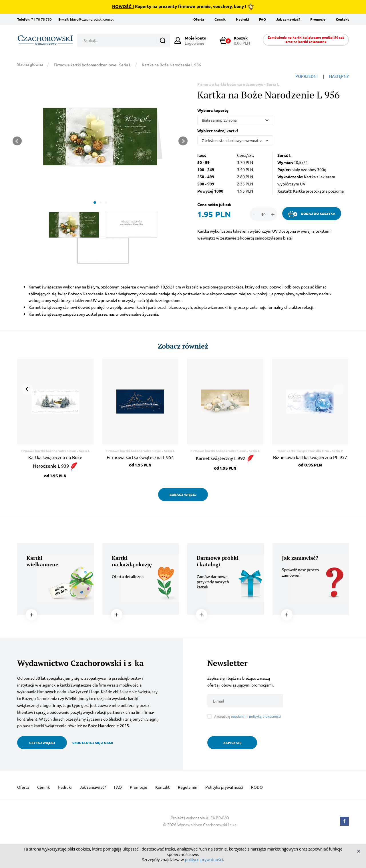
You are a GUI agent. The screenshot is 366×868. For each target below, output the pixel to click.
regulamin (239, 716)
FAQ (262, 19)
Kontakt (342, 19)
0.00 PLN (237, 40)
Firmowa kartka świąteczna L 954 (140, 457)
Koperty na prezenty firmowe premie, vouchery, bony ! (183, 7)
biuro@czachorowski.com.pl (92, 19)
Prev (17, 141)
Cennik (220, 19)
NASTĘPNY (339, 76)
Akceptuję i (248, 716)
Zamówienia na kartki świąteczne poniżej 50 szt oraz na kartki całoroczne (306, 39)
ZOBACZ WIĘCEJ (183, 495)
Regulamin (188, 787)
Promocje (318, 19)
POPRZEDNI (307, 76)
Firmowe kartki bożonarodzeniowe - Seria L (92, 65)
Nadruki (242, 19)
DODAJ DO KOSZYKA (312, 214)
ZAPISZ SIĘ (232, 743)
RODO (257, 787)
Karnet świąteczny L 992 (225, 458)
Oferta (199, 19)
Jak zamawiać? (288, 19)
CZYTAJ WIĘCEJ (42, 743)
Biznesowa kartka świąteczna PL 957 (310, 457)
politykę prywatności (265, 716)
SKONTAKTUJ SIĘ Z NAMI (93, 743)
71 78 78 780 (41, 19)
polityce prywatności (204, 860)
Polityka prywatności (224, 787)
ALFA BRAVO (217, 818)
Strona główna (30, 64)
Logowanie (196, 40)
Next (183, 141)
